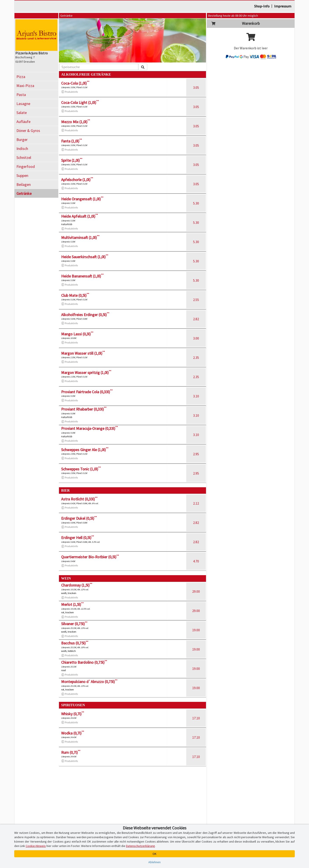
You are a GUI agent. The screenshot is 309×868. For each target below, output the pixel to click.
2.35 (196, 358)
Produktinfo (69, 92)
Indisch (22, 149)
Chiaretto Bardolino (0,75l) (84, 662)
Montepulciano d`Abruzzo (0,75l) (89, 682)
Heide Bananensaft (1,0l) (82, 276)
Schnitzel (24, 157)
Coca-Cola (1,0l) (75, 83)
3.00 (196, 338)
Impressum (283, 6)
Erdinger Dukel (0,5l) (79, 518)
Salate (22, 113)
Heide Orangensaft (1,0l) (82, 199)
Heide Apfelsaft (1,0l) (80, 216)
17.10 (196, 718)
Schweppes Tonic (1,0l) (81, 469)
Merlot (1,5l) (72, 604)
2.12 (196, 503)
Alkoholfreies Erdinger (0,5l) (85, 315)
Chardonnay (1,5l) (77, 585)
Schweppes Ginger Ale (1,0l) (85, 450)
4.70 (196, 561)
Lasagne (23, 104)
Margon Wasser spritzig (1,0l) (86, 373)
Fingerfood (26, 166)
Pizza (21, 77)
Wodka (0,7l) (73, 733)
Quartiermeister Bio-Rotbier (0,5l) (90, 557)
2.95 (196, 454)
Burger (22, 140)
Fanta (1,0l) (72, 141)
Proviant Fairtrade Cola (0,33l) (87, 392)
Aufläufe (23, 122)
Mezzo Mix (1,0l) (76, 122)
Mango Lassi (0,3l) (77, 334)
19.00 (196, 630)
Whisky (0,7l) (73, 714)
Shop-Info (262, 6)
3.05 (196, 87)
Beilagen (24, 184)
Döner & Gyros (28, 131)
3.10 (196, 396)
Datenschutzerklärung (140, 846)
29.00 (196, 591)
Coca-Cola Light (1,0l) (80, 102)
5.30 (196, 203)
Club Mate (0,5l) (75, 295)
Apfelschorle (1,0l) (77, 180)
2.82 (196, 319)
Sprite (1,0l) (72, 160)
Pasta (21, 95)
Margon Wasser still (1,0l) (83, 353)
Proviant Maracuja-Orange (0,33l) (90, 428)
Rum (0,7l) (71, 752)
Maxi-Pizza (25, 86)
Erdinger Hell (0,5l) (78, 538)
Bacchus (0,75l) (75, 643)
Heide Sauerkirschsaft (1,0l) (85, 257)
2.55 (196, 300)
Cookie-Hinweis (36, 846)
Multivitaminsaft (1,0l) (80, 237)
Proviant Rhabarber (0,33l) (84, 409)
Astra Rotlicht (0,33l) (79, 499)
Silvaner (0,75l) (74, 624)
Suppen (22, 175)
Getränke (24, 193)
